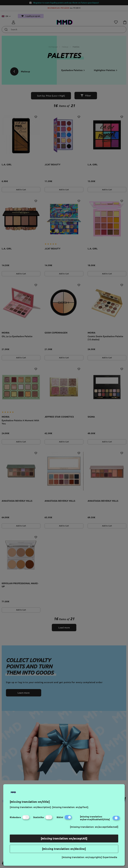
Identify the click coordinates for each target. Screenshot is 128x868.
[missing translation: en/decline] (64, 849)
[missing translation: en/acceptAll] (64, 838)
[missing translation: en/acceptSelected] (94, 827)
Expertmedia (110, 857)
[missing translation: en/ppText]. (71, 807)
